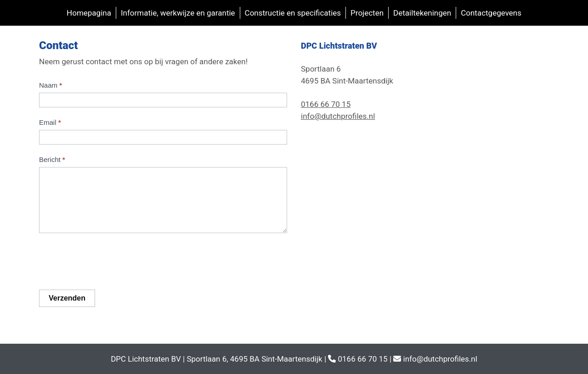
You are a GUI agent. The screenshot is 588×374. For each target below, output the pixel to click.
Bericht (52, 159)
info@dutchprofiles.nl (338, 116)
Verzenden (67, 298)
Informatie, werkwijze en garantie (178, 13)
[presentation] (109, 260)
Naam (51, 85)
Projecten (367, 13)
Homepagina (89, 13)
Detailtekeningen (422, 13)
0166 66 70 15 (326, 104)
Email (50, 122)
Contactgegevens (491, 13)
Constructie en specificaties (293, 13)
